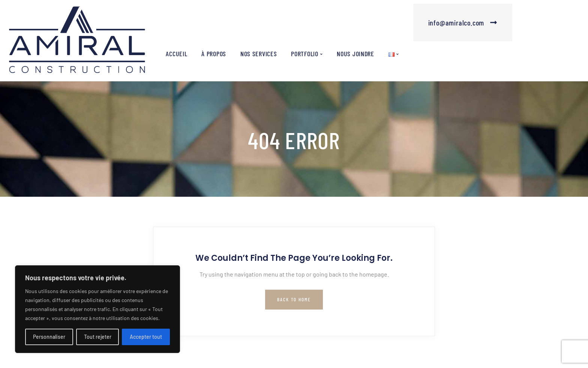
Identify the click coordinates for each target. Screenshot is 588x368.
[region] (97, 309)
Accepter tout (146, 337)
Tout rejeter (98, 337)
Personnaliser (49, 337)
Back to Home (294, 299)
